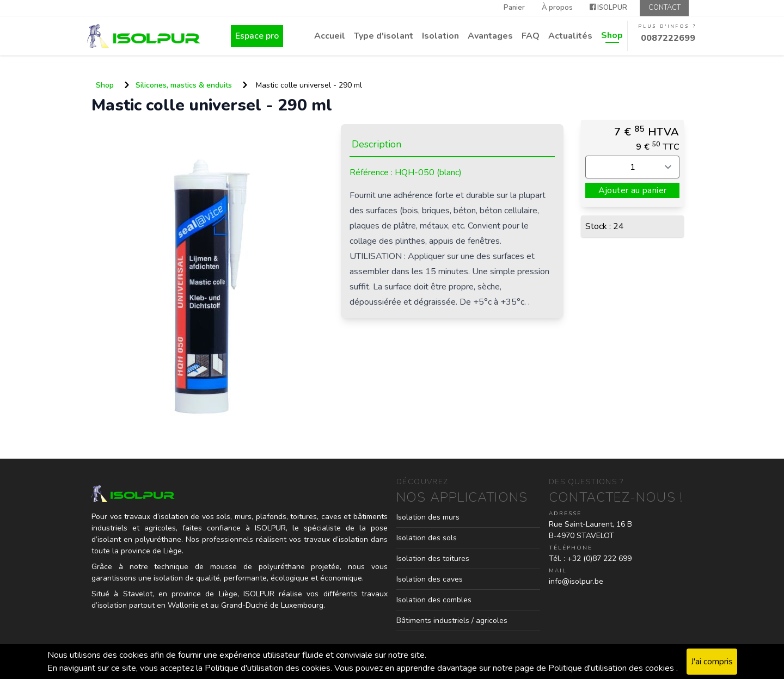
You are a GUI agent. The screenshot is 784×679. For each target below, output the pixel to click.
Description (376, 144)
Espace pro (257, 36)
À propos (557, 8)
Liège (228, 594)
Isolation (440, 36)
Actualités (570, 36)
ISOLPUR (608, 8)
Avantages (490, 36)
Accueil (330, 36)
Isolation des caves (430, 579)
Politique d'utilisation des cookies (612, 668)
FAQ (531, 36)
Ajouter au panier (633, 190)
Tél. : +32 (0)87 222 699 (590, 558)
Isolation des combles (434, 600)
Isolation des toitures (433, 558)
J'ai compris (712, 662)
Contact (664, 8)
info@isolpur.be (576, 581)
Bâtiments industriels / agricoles (452, 621)
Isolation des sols (427, 538)
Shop (612, 35)
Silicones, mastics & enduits (184, 85)
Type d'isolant (384, 36)
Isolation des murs (428, 517)
